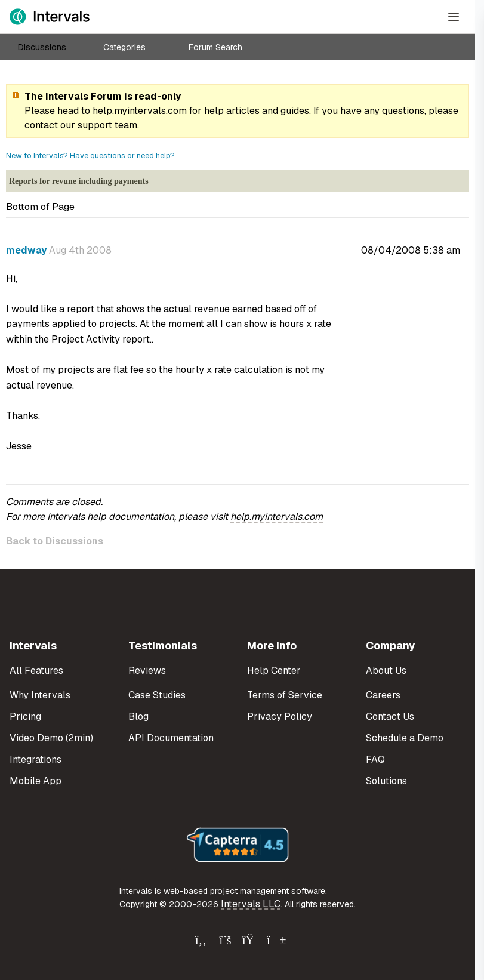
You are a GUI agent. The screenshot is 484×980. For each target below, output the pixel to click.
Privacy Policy (280, 716)
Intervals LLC (251, 904)
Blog (138, 716)
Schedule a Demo (405, 738)
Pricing (25, 716)
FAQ (375, 759)
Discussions (42, 47)
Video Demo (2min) (51, 738)
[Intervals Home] (50, 17)
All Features (36, 671)
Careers (383, 695)
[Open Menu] (454, 17)
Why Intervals (40, 695)
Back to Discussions (55, 541)
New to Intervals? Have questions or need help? (90, 155)
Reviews (147, 671)
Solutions (386, 781)
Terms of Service (285, 695)
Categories (124, 47)
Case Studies (157, 695)
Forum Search (215, 47)
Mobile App (36, 781)
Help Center (274, 671)
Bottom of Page (40, 207)
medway (26, 250)
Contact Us (390, 716)
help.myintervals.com (140, 111)
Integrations (36, 759)
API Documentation (171, 738)
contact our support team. (82, 125)
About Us (386, 671)
